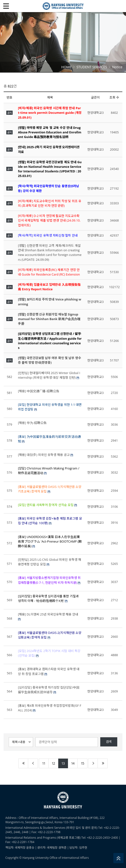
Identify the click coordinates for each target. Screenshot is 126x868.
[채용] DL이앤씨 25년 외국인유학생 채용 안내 (48, 614)
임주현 (83, 848)
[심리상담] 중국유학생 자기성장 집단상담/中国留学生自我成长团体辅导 (49, 690)
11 (43, 763)
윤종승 (30, 848)
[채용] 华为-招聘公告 (32, 423)
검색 (109, 742)
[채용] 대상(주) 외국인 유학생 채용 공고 (44, 455)
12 (53, 763)
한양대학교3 (96, 113)
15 (82, 763)
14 (73, 763)
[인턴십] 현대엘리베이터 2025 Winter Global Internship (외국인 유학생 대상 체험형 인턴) (49, 375)
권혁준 (63, 848)
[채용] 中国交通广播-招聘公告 (39, 391)
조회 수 (114, 97)
